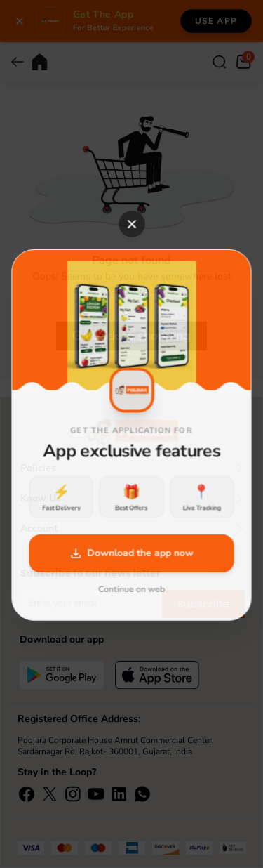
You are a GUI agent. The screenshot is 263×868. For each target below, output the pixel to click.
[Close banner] (20, 21)
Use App (216, 21)
